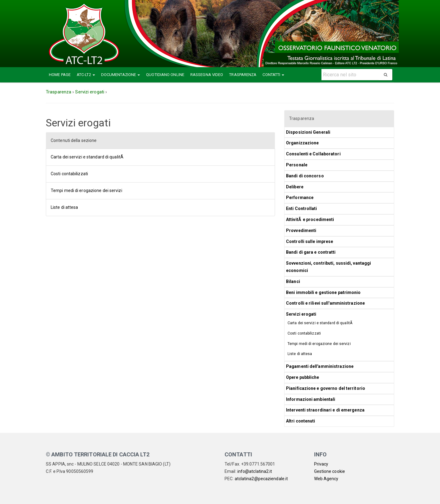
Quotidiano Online (165, 75)
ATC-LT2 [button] (86, 75)
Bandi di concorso (305, 176)
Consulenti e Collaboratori (313, 154)
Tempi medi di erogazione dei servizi (86, 190)
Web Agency (326, 479)
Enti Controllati (302, 208)
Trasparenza (243, 75)
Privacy (321, 464)
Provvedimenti (301, 230)
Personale (297, 165)
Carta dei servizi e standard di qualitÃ (88, 157)
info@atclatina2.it (255, 471)
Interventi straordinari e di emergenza (325, 410)
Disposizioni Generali (308, 132)
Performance (300, 198)
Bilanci (293, 281)
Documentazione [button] (121, 75)
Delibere (295, 187)
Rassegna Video (207, 75)
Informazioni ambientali (311, 399)
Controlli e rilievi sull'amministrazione (325, 303)
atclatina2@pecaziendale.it (261, 479)
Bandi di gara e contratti (311, 252)
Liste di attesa (64, 207)
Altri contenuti (301, 421)
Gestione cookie (330, 471)
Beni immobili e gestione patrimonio (323, 292)
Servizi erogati (301, 314)
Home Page (60, 75)
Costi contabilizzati (69, 174)
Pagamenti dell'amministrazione (320, 366)
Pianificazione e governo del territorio (326, 388)
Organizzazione (302, 143)
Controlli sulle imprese (310, 241)
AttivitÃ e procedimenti (310, 219)
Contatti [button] (273, 75)
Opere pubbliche (303, 377)
